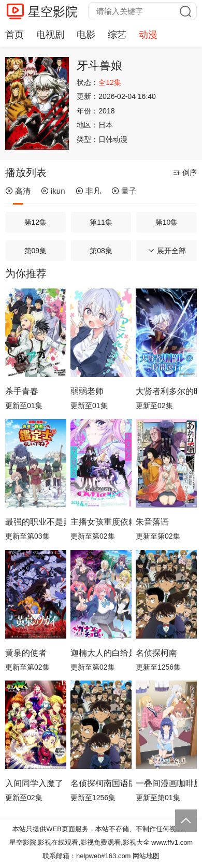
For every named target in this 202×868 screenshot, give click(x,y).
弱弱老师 (87, 391)
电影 (86, 35)
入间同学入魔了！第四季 (36, 783)
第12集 (36, 222)
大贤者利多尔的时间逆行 (166, 391)
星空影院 (53, 12)
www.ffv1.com (172, 842)
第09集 (36, 251)
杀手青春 (22, 391)
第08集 (101, 251)
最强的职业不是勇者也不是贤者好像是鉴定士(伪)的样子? (36, 522)
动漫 (148, 35)
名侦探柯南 (156, 653)
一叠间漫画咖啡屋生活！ (166, 783)
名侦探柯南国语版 (101, 783)
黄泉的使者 (26, 653)
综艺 (117, 35)
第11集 (101, 222)
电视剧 (50, 35)
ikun (53, 191)
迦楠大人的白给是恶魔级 (101, 653)
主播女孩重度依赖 (101, 522)
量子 (124, 191)
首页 (15, 35)
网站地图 (146, 856)
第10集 (167, 222)
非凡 (88, 191)
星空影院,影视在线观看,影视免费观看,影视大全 (80, 842)
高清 (18, 191)
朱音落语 (152, 522)
